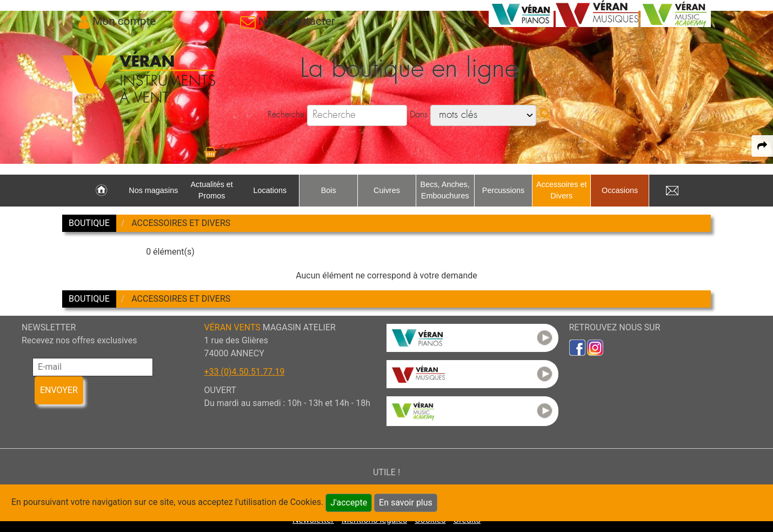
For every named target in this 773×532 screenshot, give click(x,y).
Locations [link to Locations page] (270, 190)
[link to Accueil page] (101, 191)
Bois (329, 190)
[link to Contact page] (288, 21)
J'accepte (349, 503)
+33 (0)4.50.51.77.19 (245, 372)
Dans (419, 115)
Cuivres (387, 190)
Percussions (503, 190)
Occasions (620, 190)
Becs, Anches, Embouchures (445, 190)
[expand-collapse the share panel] (762, 146)
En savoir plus (406, 503)
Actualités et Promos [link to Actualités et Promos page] (211, 190)
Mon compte (124, 21)
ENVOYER (59, 390)
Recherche (286, 115)
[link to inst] (595, 347)
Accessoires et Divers (562, 190)
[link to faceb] (577, 347)
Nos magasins (153, 190)
